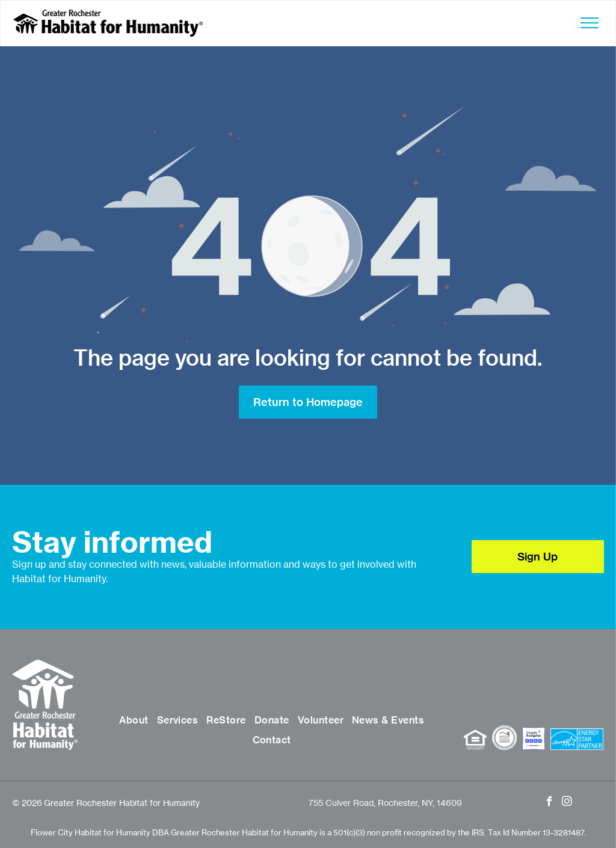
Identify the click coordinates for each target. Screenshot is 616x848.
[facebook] (550, 803)
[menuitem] (134, 720)
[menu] (590, 23)
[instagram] (567, 803)
